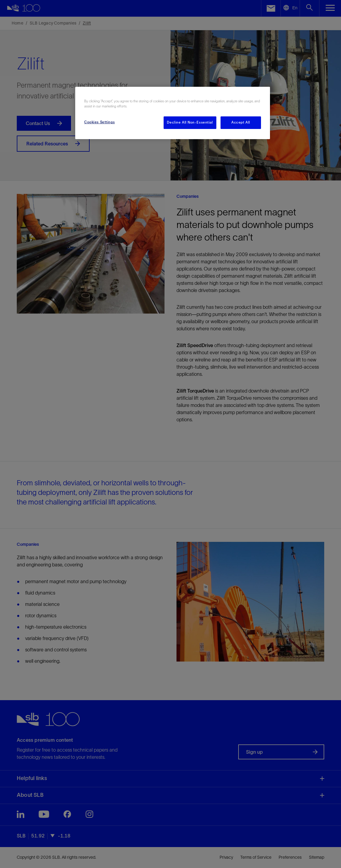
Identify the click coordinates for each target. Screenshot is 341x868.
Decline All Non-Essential (190, 122)
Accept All (241, 122)
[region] (173, 113)
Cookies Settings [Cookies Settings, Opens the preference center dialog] (99, 122)
